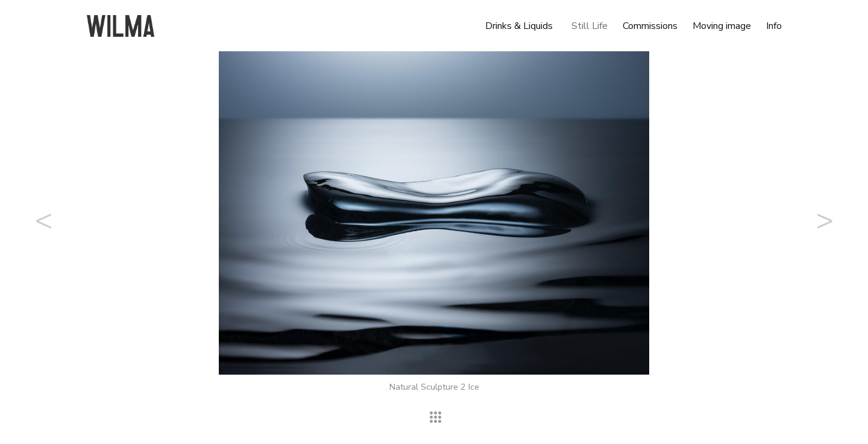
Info (774, 26)
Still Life (590, 26)
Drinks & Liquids (519, 26)
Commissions (650, 26)
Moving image (722, 26)
